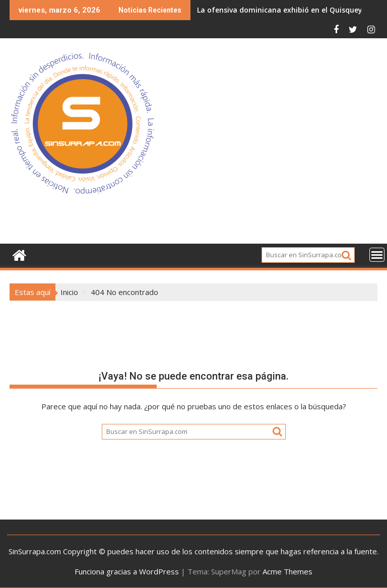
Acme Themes (287, 571)
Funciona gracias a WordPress (127, 571)
